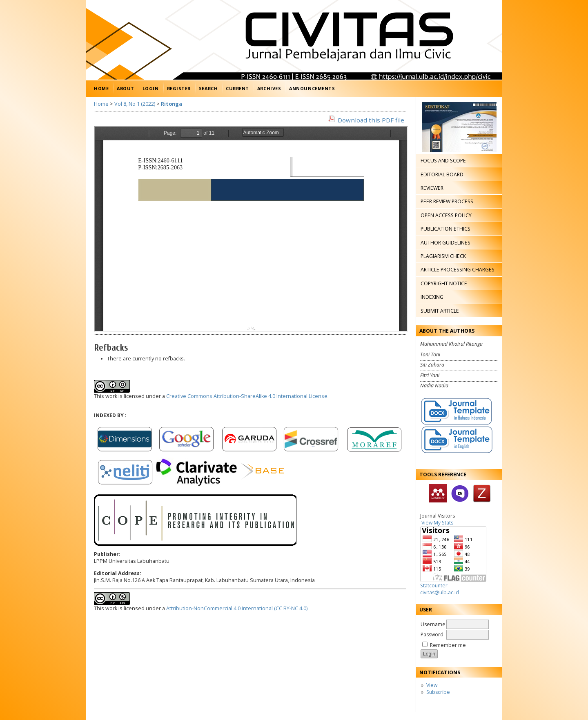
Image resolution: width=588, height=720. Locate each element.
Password (432, 634)
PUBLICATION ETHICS (445, 229)
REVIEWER (432, 188)
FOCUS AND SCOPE (443, 161)
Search (208, 88)
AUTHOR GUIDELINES (445, 243)
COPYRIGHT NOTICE (444, 283)
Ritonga (171, 104)
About (126, 88)
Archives (269, 88)
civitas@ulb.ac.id (440, 592)
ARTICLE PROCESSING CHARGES (458, 270)
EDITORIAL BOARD (442, 174)
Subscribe (438, 692)
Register (179, 88)
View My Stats (437, 523)
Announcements (312, 88)
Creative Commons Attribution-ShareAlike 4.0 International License (247, 396)
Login (151, 88)
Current (237, 88)
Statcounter (434, 586)
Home (101, 88)
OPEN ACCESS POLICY (446, 215)
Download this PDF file (371, 120)
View (432, 685)
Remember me (448, 645)
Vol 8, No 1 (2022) (135, 104)
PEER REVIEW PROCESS (447, 201)
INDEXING (432, 297)
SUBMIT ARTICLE (440, 311)
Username (433, 624)
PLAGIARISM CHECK (443, 256)
